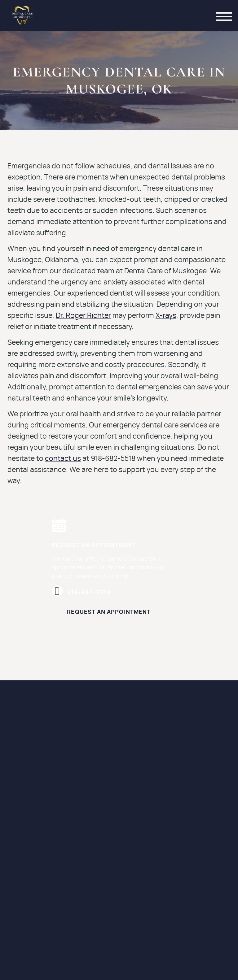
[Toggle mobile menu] (224, 15)
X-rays (166, 316)
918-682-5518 (82, 593)
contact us (63, 459)
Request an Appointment (109, 612)
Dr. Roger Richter (83, 316)
